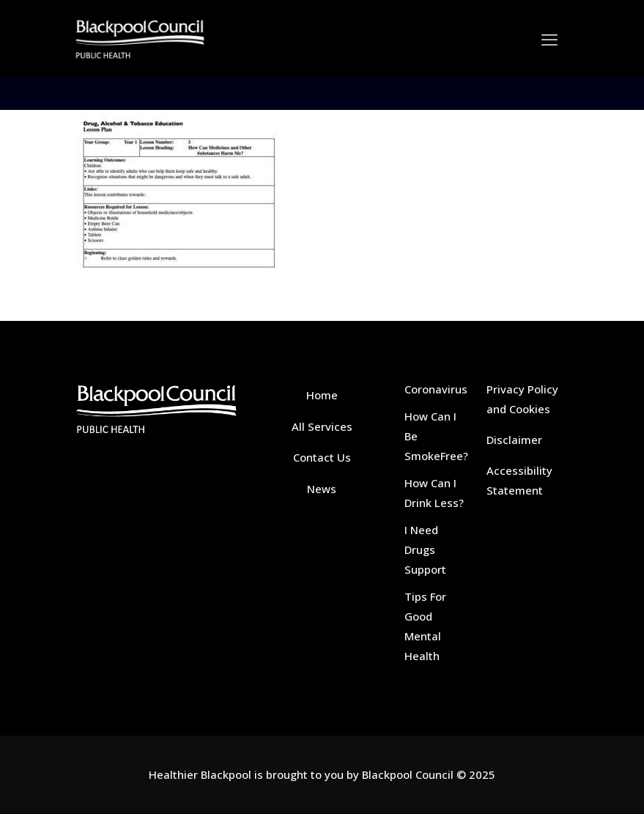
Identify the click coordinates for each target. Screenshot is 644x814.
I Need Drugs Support (425, 550)
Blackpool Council (408, 774)
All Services (322, 426)
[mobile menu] (549, 39)
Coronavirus (436, 389)
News (322, 489)
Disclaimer (514, 440)
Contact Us (322, 457)
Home (322, 395)
